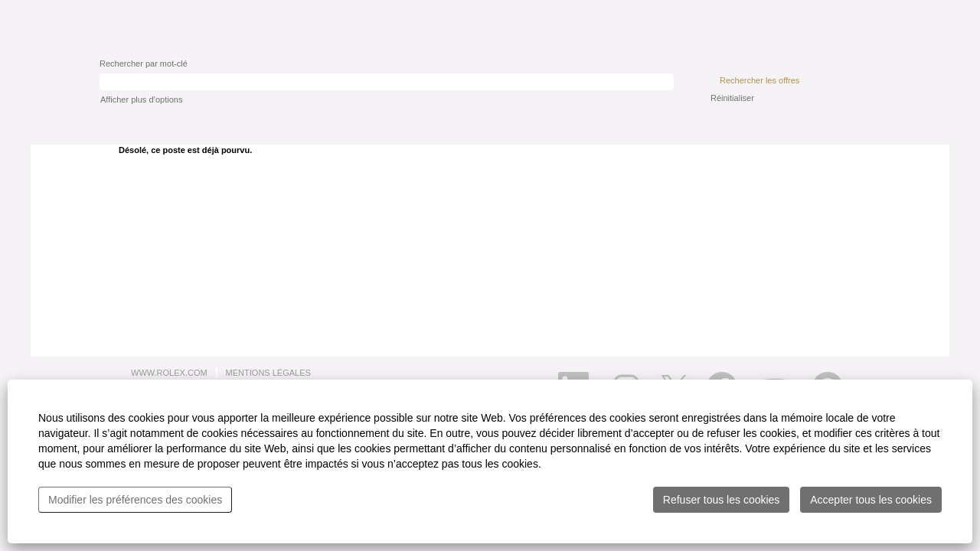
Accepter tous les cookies (871, 500)
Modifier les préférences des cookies (135, 500)
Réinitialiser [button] (732, 98)
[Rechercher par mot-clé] (387, 82)
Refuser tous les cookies (722, 500)
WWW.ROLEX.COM (169, 373)
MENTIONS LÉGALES (268, 373)
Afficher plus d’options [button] (141, 99)
